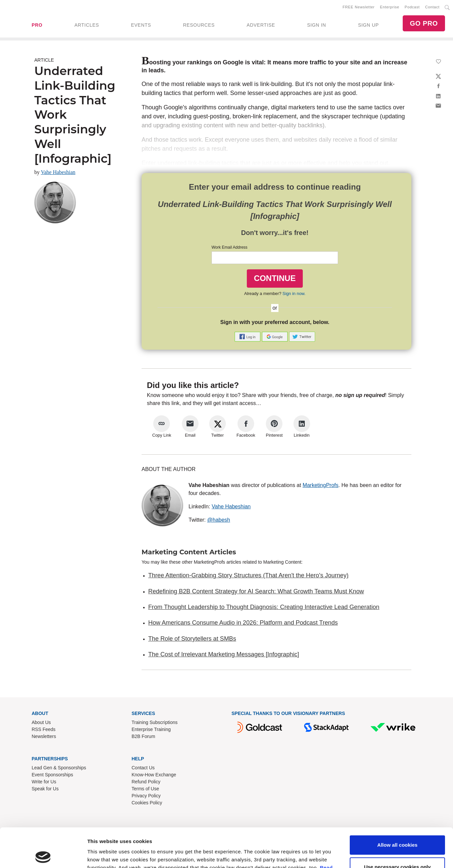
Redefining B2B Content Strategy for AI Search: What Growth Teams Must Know (256, 591)
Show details (103, 777)
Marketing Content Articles (189, 552)
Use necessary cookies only (397, 750)
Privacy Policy (146, 796)
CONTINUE (275, 278)
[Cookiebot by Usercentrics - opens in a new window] (43, 777)
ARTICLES (87, 25)
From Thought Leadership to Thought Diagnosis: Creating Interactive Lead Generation (264, 607)
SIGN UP (368, 25)
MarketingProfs (320, 485)
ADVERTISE (261, 25)
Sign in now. (294, 293)
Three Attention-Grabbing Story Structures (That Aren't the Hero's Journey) (248, 575)
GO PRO (424, 23)
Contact (432, 7)
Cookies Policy (147, 803)
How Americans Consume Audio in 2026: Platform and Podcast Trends (243, 623)
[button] (248, 336)
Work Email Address (229, 247)
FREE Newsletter (359, 7)
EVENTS (141, 25)
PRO (37, 25)
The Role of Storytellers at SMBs (192, 639)
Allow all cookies (398, 728)
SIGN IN (317, 25)
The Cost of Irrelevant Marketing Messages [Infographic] (224, 654)
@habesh (219, 520)
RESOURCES (199, 25)
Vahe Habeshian (58, 172)
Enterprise (390, 7)
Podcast (412, 7)
